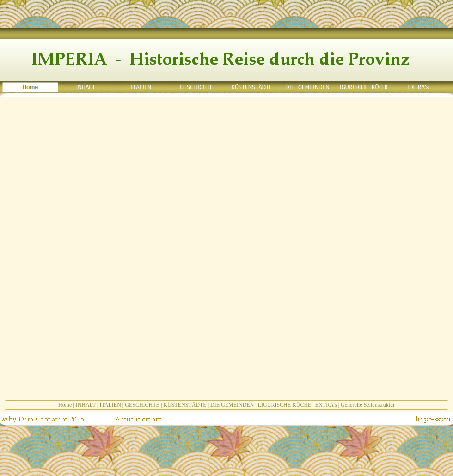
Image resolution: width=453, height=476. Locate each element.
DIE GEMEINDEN (232, 405)
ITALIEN (110, 405)
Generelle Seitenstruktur (368, 405)
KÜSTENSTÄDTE (185, 405)
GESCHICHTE (142, 405)
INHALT (86, 405)
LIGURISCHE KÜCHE (285, 405)
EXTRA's (326, 405)
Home (65, 405)
